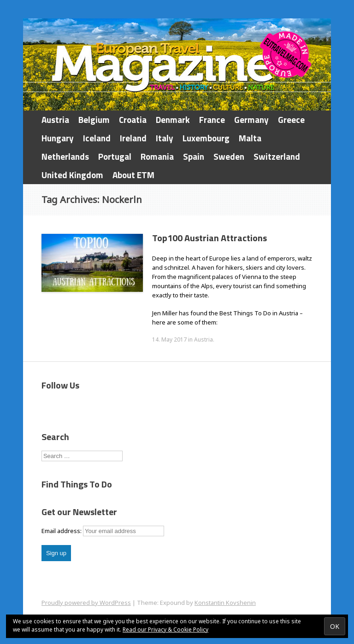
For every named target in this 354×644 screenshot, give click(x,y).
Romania (157, 156)
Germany (251, 119)
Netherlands (65, 156)
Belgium (94, 119)
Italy (165, 138)
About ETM (133, 175)
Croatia (133, 119)
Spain (194, 156)
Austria (55, 119)
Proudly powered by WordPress (86, 603)
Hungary (58, 138)
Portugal (115, 156)
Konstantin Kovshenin (225, 603)
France (212, 119)
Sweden (229, 156)
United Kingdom (72, 175)
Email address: (62, 531)
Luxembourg (206, 138)
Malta (250, 138)
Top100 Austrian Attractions (209, 238)
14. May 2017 (169, 339)
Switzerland (277, 156)
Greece (291, 119)
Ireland (133, 138)
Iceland (97, 138)
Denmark (173, 119)
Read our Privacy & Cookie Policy (165, 629)
